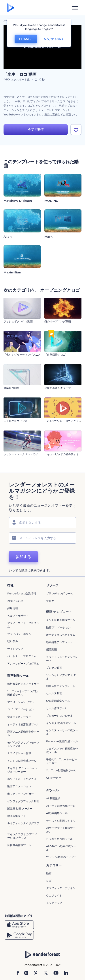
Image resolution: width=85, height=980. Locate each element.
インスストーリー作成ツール (62, 732)
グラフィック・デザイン (61, 888)
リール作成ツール (57, 708)
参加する (23, 557)
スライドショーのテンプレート (62, 659)
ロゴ (49, 881)
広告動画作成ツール (19, 845)
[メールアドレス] (42, 538)
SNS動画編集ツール (58, 701)
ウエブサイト (54, 896)
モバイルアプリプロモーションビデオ (23, 744)
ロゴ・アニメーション (21, 709)
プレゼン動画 (54, 668)
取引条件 (13, 641)
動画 (49, 873)
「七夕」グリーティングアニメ (22, 355)
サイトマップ (15, 649)
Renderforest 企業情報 (22, 593)
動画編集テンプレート (59, 642)
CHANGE (26, 39)
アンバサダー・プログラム (23, 664)
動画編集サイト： (18, 816)
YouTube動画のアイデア (61, 857)
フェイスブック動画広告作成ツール (62, 750)
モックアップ (54, 903)
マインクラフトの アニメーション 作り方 (22, 836)
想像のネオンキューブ (58, 388)
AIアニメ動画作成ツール (61, 806)
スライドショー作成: (20, 753)
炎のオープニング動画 (58, 321)
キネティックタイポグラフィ (23, 825)
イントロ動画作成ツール (61, 620)
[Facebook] (18, 973)
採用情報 (13, 608)
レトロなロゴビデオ (15, 421)
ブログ (50, 601)
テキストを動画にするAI (61, 821)
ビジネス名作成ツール (59, 839)
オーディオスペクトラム (61, 635)
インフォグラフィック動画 (23, 801)
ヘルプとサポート (18, 616)
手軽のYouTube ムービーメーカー (62, 761)
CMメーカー (54, 778)
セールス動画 (54, 693)
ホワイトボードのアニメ (22, 779)
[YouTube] (56, 973)
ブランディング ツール (60, 593)
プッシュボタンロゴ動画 (18, 321)
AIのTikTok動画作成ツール (61, 848)
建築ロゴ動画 (11, 388)
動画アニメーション (19, 786)
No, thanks (53, 39)
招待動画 (51, 649)
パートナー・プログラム (22, 656)
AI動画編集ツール (57, 813)
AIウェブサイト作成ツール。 (61, 830)
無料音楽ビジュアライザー (23, 684)
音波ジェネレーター (19, 717)
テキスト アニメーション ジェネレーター (22, 770)
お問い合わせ (15, 601)
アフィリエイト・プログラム (23, 625)
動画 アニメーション (58, 627)
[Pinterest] (36, 973)
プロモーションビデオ (59, 716)
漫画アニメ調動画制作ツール (23, 733)
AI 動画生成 (53, 798)
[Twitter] (46, 973)
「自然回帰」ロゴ (55, 355)
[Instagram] (26, 973)
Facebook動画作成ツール (62, 741)
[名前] (42, 523)
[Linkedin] (66, 973)
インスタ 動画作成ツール (61, 723)
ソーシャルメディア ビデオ (61, 677)
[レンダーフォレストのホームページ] (10, 8)
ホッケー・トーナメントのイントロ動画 (27, 454)
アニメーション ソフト (21, 702)
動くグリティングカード (22, 794)
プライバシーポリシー (21, 634)
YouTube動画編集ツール (61, 770)
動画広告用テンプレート (61, 686)
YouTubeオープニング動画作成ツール (22, 693)
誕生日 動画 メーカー (20, 808)
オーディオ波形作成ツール (23, 724)
